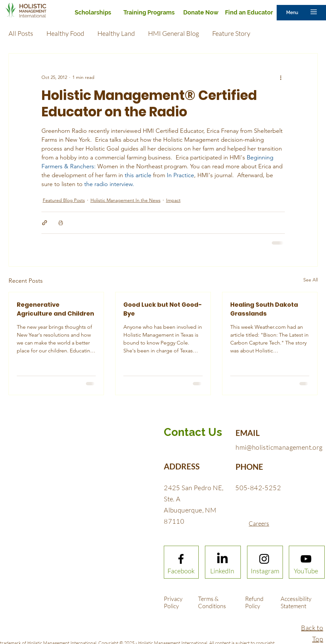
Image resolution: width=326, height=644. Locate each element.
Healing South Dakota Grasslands (264, 309)
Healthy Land (116, 33)
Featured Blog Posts (64, 200)
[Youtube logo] (306, 559)
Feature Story (231, 33)
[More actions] (281, 77)
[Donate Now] (201, 12)
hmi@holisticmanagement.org (279, 447)
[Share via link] (45, 223)
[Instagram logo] (264, 559)
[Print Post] (61, 223)
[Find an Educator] (249, 12)
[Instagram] (265, 571)
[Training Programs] (149, 12)
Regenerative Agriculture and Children (55, 309)
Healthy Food (65, 33)
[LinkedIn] (222, 571)
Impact (173, 200)
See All (311, 280)
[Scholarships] (93, 12)
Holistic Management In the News (125, 200)
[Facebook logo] (181, 559)
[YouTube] (306, 571)
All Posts (21, 33)
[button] (292, 13)
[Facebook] (181, 571)
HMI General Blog (174, 33)
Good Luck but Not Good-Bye (163, 309)
